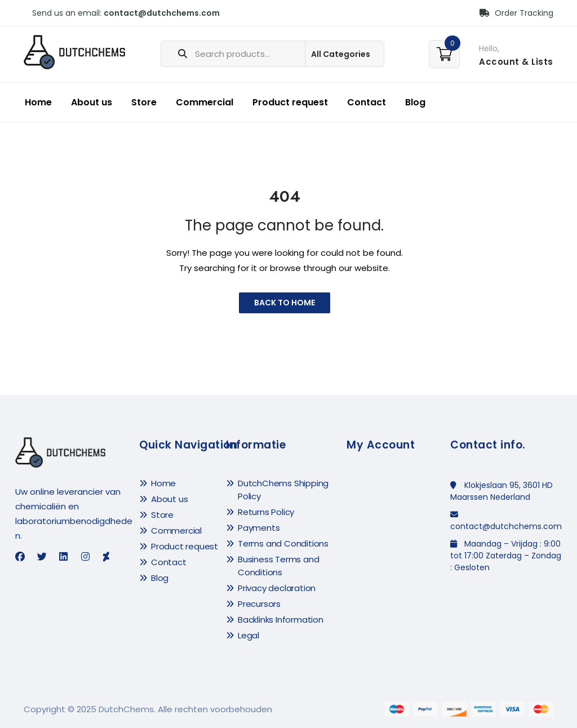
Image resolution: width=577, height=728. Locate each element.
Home (38, 102)
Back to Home (285, 303)
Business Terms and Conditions (278, 566)
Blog (415, 102)
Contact (367, 102)
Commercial (205, 102)
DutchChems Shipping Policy (283, 490)
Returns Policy (266, 512)
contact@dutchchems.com (162, 13)
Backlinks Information (281, 620)
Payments (259, 528)
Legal (248, 635)
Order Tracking (516, 13)
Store (144, 102)
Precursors (259, 604)
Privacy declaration (277, 588)
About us (92, 102)
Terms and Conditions (283, 543)
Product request (290, 102)
